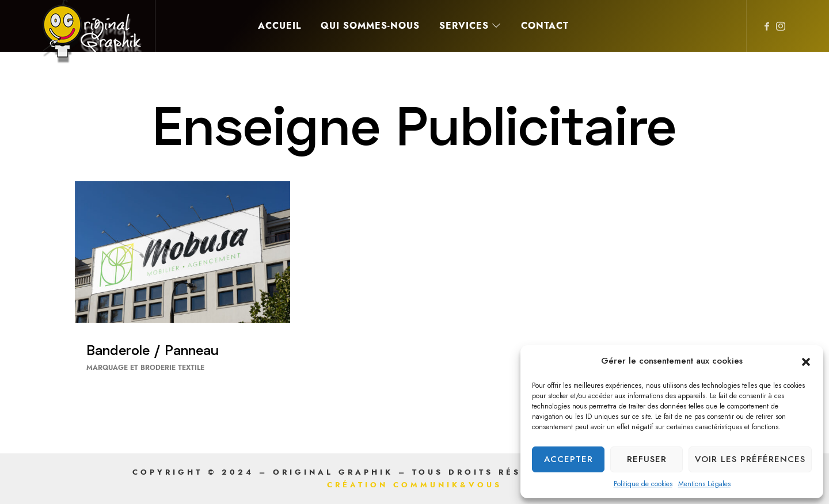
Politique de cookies (643, 484)
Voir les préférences (750, 459)
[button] (806, 361)
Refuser (647, 459)
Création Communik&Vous (414, 485)
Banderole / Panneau (153, 350)
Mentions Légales (704, 484)
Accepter (568, 459)
